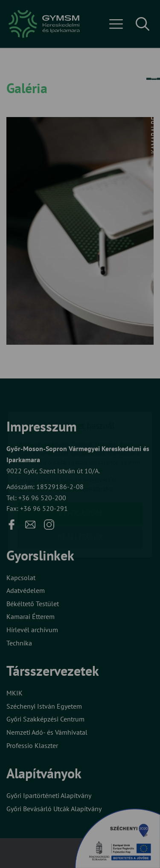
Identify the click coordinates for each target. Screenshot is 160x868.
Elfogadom (80, 463)
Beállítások (80, 487)
